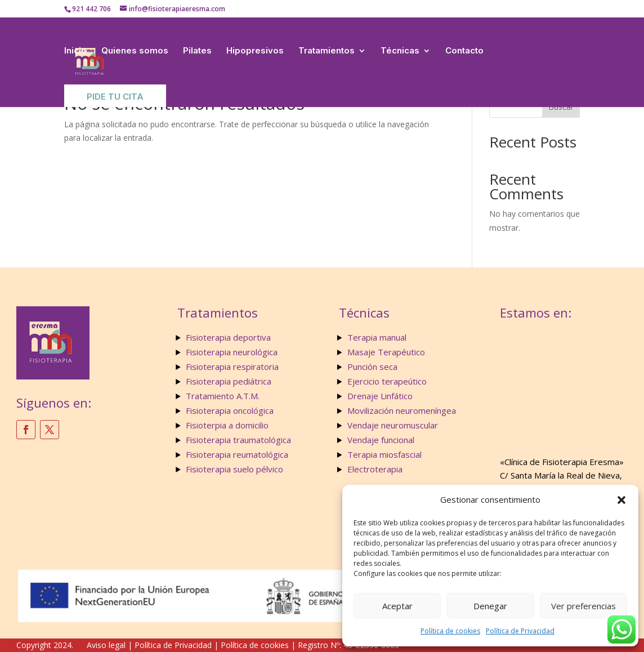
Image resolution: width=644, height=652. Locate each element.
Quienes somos (135, 50)
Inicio (75, 50)
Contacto (464, 50)
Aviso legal (106, 645)
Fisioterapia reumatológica (237, 454)
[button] (621, 500)
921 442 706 (91, 9)
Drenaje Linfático (380, 396)
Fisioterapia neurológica (232, 352)
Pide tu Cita (115, 97)
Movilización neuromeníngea (402, 410)
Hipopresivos (255, 50)
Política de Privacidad (520, 631)
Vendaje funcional (381, 440)
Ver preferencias (583, 606)
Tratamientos (327, 50)
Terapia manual (377, 337)
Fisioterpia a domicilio (227, 425)
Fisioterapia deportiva (228, 337)
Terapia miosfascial (384, 454)
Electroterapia (375, 469)
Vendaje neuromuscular (393, 425)
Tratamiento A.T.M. (224, 396)
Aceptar (397, 606)
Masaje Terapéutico (386, 352)
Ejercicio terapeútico (387, 381)
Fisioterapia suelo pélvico (234, 469)
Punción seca (372, 367)
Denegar (490, 606)
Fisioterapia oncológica (230, 410)
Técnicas (400, 50)
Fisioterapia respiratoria (232, 367)
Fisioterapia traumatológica (238, 440)
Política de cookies (450, 631)
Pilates (197, 50)
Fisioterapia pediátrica (229, 381)
